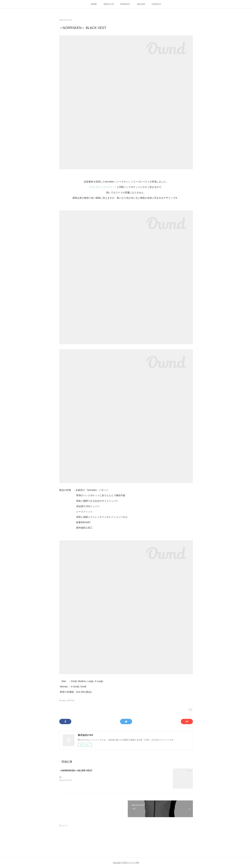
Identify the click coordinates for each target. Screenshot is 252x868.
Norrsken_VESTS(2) (67, 701)
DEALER (141, 4)
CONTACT (156, 4)
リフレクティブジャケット (103, 187)
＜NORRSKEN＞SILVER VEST (76, 770)
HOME (94, 4)
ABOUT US (109, 4)
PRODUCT (125, 4)
